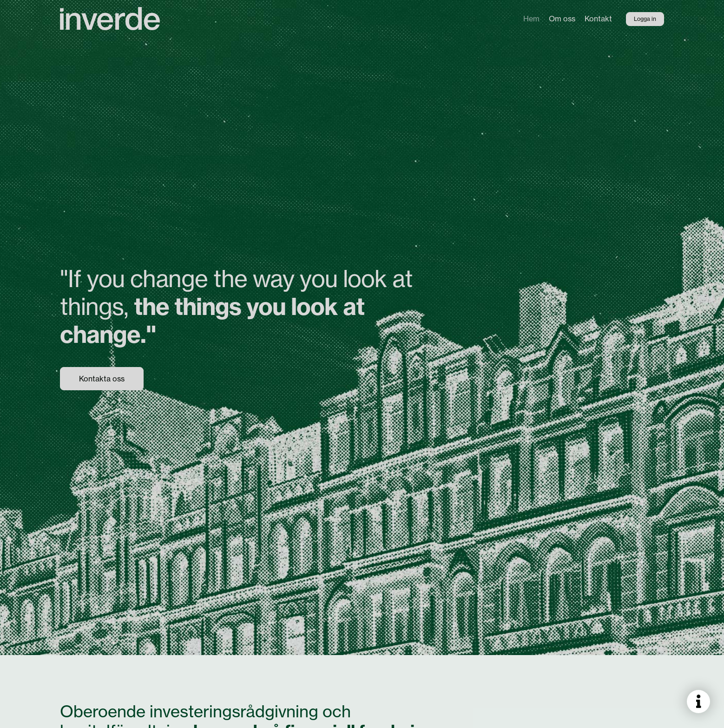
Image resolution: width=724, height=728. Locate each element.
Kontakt (598, 19)
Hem (531, 19)
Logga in (645, 19)
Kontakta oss (102, 379)
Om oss (562, 19)
